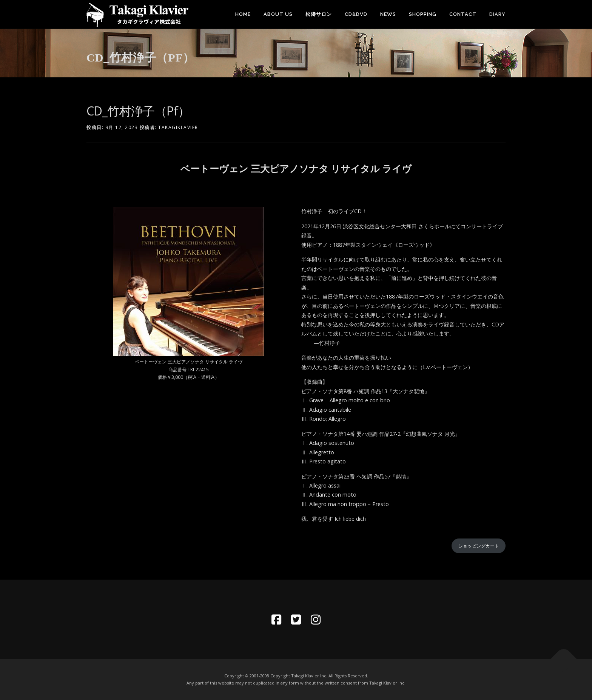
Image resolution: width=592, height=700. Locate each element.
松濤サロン (319, 14)
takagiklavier (178, 127)
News (388, 14)
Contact (463, 14)
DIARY (497, 14)
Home (243, 14)
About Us (278, 14)
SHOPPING (423, 14)
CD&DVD (356, 14)
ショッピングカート (479, 546)
